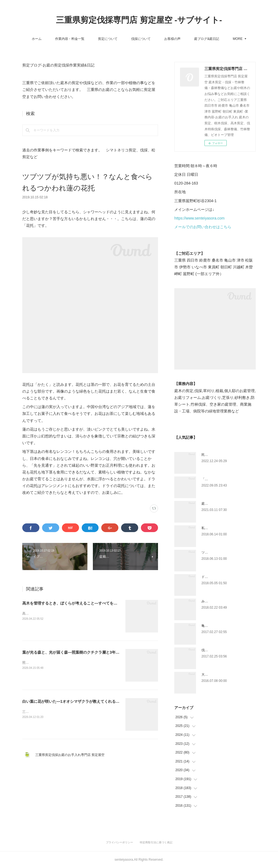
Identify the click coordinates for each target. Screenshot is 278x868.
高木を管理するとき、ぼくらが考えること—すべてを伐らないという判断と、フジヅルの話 (100, 603)
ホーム (37, 39)
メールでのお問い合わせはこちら (203, 227)
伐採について (141, 39)
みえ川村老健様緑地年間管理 (223, 601)
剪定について (108, 39)
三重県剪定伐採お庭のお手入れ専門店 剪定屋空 (72, 755)
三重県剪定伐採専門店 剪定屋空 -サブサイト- (139, 20)
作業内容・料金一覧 (70, 39)
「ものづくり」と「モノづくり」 (226, 479)
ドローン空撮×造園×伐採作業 (223, 577)
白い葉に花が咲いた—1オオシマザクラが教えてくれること (73, 701)
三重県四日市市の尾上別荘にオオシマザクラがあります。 (65, 712)
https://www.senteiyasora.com (199, 218)
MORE (238, 39)
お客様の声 (172, 39)
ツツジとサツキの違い (218, 552)
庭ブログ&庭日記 (207, 39)
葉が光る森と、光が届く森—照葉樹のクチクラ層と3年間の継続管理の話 (84, 652)
